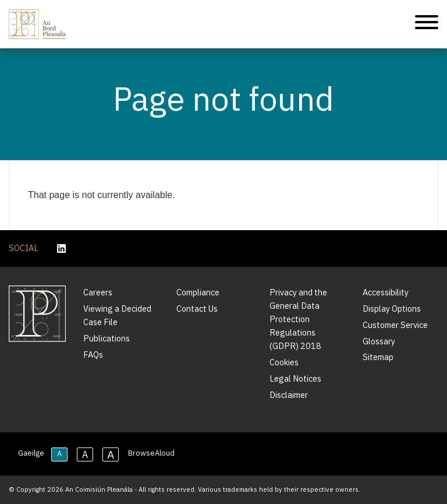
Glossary (379, 341)
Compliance (198, 292)
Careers (98, 292)
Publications (107, 338)
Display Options (392, 309)
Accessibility (386, 292)
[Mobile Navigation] (427, 24)
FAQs (93, 355)
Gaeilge (31, 453)
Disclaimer (289, 395)
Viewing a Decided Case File (117, 315)
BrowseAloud (151, 453)
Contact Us (197, 309)
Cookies (284, 362)
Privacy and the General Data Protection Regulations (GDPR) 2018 (298, 319)
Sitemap (378, 357)
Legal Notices (295, 378)
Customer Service (395, 325)
